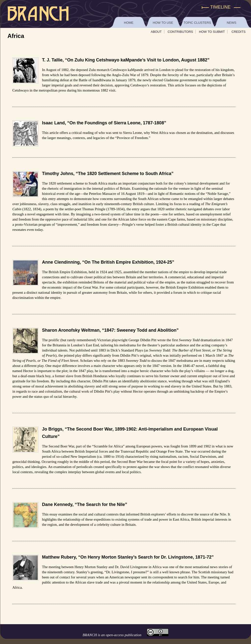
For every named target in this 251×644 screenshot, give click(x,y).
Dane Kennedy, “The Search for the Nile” (85, 504)
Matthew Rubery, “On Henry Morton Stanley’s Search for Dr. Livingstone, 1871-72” (128, 557)
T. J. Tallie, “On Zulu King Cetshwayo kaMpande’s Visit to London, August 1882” (126, 60)
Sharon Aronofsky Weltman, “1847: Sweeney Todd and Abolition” (110, 330)
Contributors (180, 32)
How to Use (163, 23)
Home (129, 23)
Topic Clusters (197, 23)
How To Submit (212, 32)
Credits (239, 32)
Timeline (221, 7)
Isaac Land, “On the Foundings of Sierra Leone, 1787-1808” (104, 123)
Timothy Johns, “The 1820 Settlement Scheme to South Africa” (108, 174)
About (156, 32)
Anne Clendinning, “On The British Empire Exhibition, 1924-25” (108, 262)
